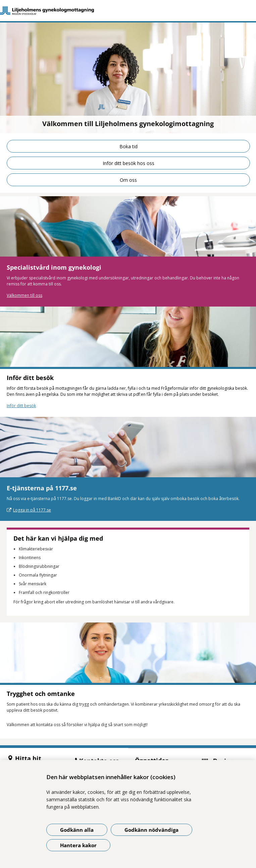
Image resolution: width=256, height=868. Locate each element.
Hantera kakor (78, 845)
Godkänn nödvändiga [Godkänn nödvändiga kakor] (151, 830)
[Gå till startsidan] (128, 11)
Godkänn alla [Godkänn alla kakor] (77, 830)
